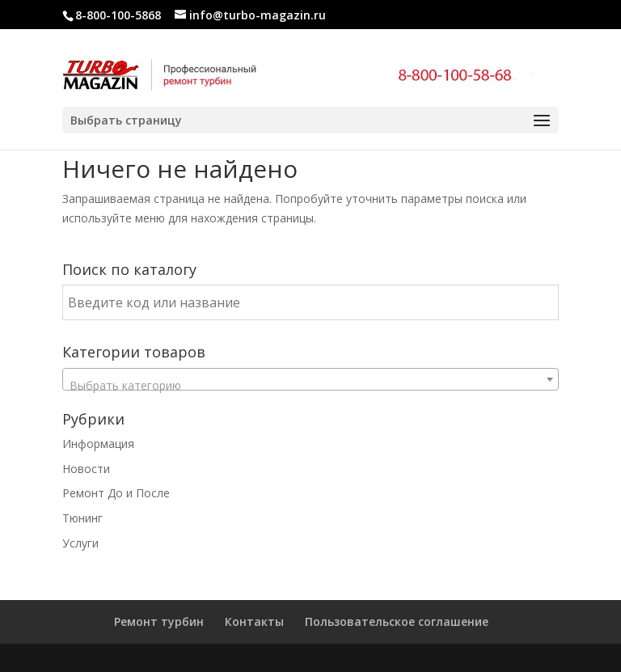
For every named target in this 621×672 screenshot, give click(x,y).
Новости (86, 469)
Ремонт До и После (116, 493)
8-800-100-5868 (118, 15)
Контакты (254, 621)
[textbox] (310, 386)
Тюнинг (82, 518)
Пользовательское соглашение (397, 621)
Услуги (80, 543)
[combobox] (310, 379)
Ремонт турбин (159, 621)
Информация (98, 444)
